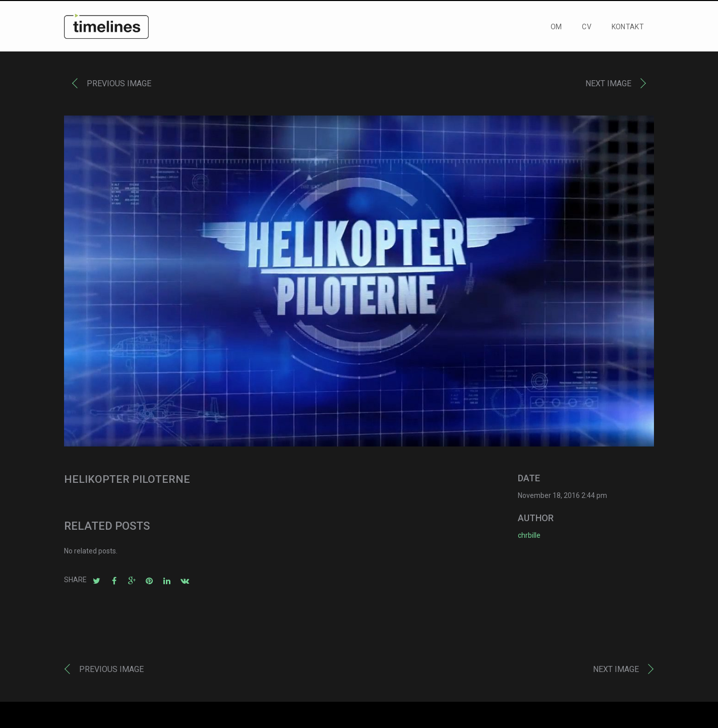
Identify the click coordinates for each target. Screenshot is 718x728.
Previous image (119, 86)
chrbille (529, 538)
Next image (608, 86)
